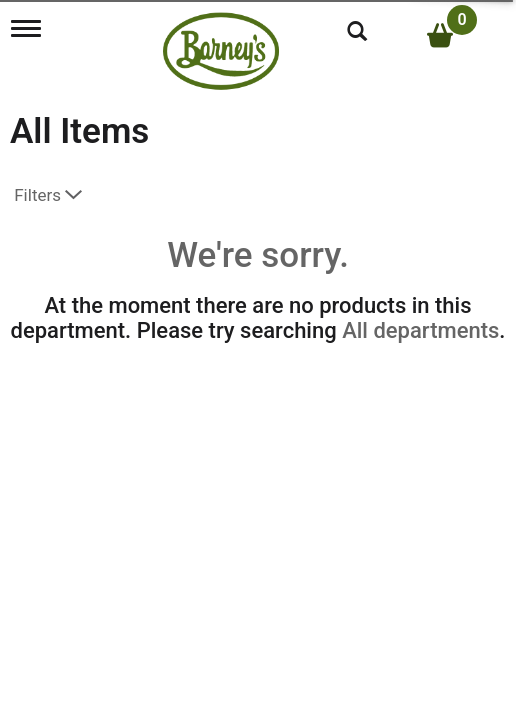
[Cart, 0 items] (451, 35)
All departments (420, 330)
